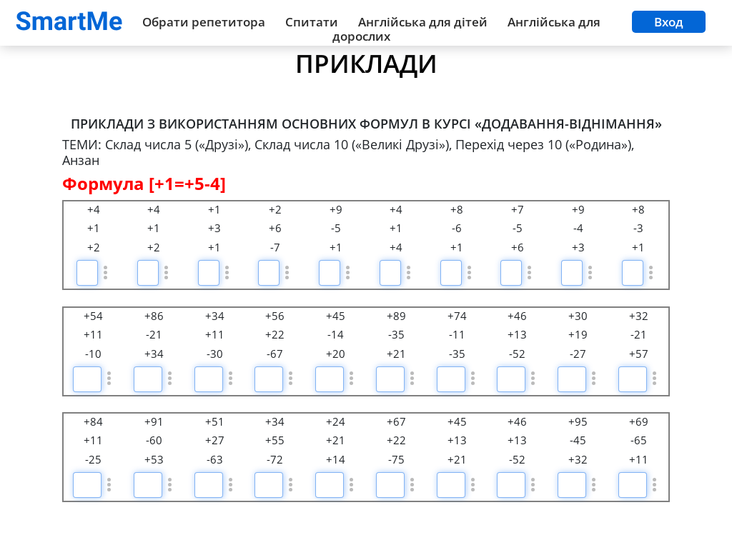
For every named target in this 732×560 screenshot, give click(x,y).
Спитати (312, 22)
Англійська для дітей (423, 22)
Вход (669, 22)
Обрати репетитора (204, 22)
